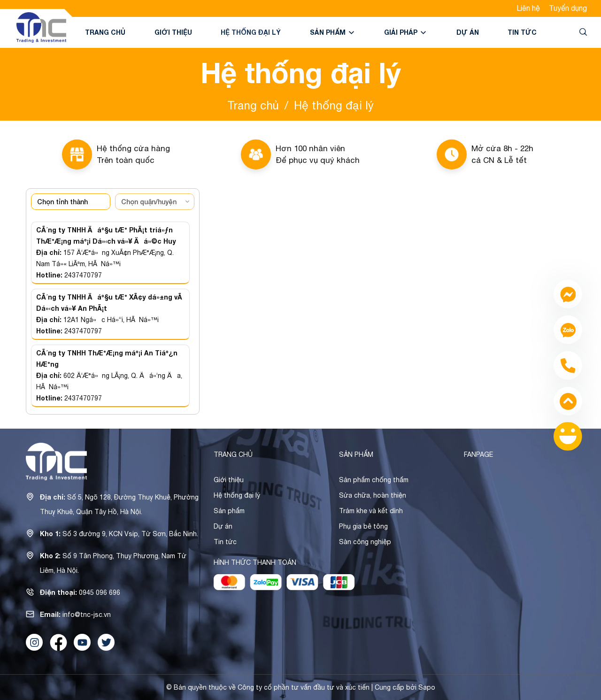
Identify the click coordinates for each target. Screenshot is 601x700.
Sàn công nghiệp (365, 542)
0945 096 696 (100, 592)
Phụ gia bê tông (363, 526)
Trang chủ (105, 32)
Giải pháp (406, 32)
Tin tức (522, 32)
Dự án (468, 32)
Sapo (427, 687)
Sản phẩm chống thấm (374, 480)
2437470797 (83, 275)
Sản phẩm (333, 32)
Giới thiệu (173, 32)
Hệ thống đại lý (251, 32)
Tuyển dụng (568, 8)
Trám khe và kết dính (371, 511)
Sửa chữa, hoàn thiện (373, 495)
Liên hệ (528, 8)
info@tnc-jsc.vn (87, 615)
